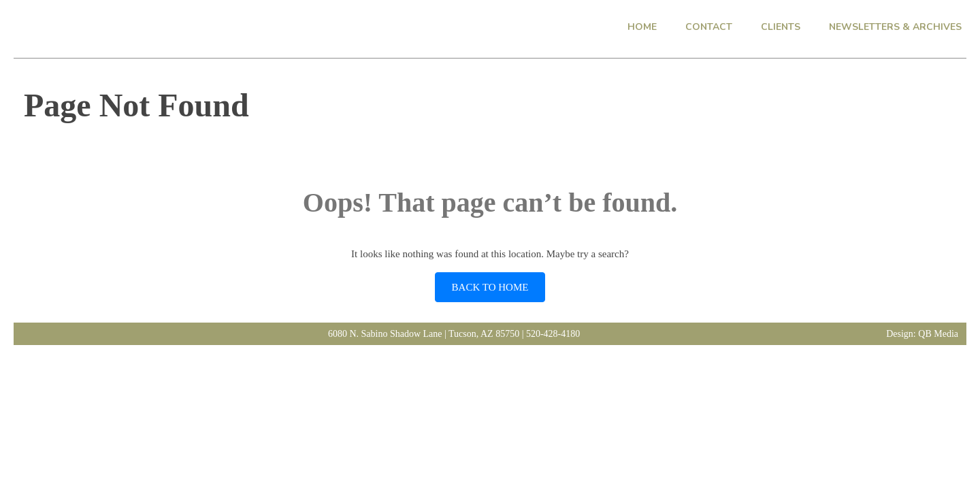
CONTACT (709, 27)
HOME (642, 27)
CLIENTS (781, 27)
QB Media (938, 334)
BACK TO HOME (490, 287)
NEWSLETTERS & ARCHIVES (895, 27)
